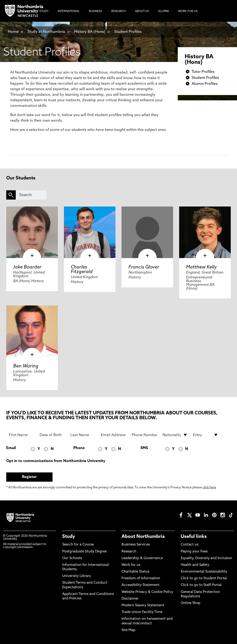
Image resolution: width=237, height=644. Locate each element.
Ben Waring (26, 366)
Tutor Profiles (203, 72)
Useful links (194, 537)
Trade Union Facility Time (142, 612)
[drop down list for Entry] (206, 435)
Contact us (190, 545)
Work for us (131, 565)
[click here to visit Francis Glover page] (147, 232)
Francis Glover (144, 267)
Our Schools (72, 558)
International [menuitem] (69, 11)
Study (69, 537)
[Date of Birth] (52, 435)
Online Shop (191, 603)
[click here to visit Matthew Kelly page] (205, 232)
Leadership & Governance (142, 558)
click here (209, 488)
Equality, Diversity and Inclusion (206, 558)
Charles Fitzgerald (82, 270)
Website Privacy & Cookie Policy (147, 592)
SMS (144, 448)
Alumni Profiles (205, 84)
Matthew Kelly (201, 267)
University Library (77, 576)
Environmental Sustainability (204, 572)
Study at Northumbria (46, 32)
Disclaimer (130, 599)
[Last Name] (83, 435)
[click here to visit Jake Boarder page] (32, 232)
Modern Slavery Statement (143, 605)
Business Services (136, 545)
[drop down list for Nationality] (175, 435)
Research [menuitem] (118, 11)
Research (129, 552)
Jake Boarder (27, 267)
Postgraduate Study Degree (84, 552)
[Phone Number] (144, 435)
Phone (79, 448)
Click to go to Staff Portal (201, 585)
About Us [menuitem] (142, 11)
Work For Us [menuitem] (188, 11)
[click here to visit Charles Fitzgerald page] (90, 232)
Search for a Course (78, 545)
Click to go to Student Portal (204, 578)
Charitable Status (135, 572)
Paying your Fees (194, 552)
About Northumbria (143, 537)
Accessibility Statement (140, 585)
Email (11, 448)
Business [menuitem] (95, 11)
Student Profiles (128, 32)
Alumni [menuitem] (163, 11)
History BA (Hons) (90, 32)
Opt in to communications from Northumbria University (56, 461)
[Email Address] (114, 435)
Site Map (128, 630)
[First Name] (21, 435)
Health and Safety (195, 565)
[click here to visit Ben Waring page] (32, 331)
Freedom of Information (141, 578)
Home (13, 32)
